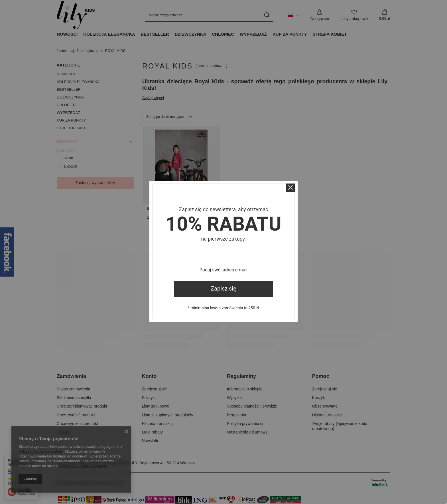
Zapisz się (223, 289)
